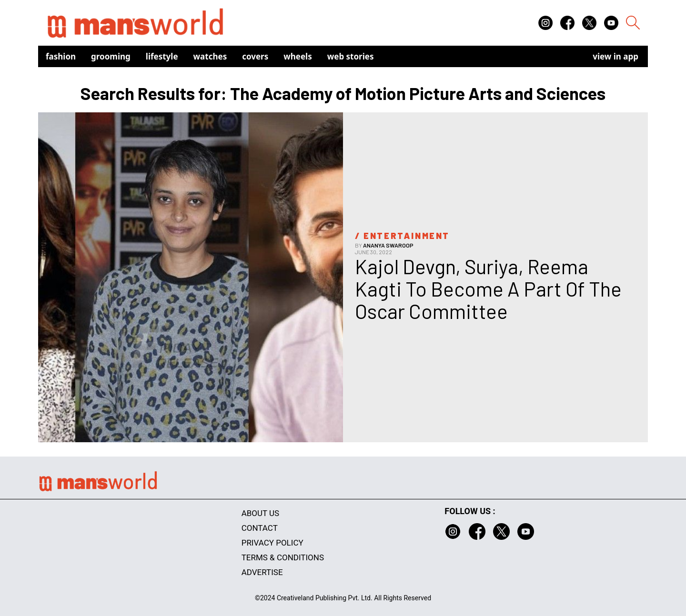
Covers (255, 56)
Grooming (111, 56)
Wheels (298, 56)
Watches (210, 56)
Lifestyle (162, 56)
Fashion (61, 56)
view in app (615, 56)
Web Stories (351, 56)
